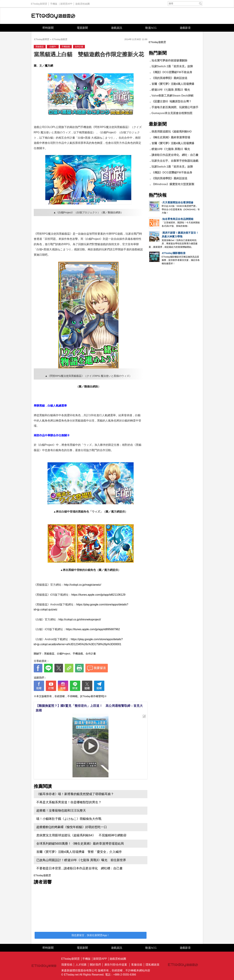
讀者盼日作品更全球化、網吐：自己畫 (175, 155)
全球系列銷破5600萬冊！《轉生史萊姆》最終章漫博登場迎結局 (80, 844)
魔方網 (49, 66)
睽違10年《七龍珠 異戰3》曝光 (171, 90)
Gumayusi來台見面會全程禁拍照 (172, 113)
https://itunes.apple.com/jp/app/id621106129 (98, 595)
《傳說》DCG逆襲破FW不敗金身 (172, 72)
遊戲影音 (185, 28)
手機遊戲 (66, 47)
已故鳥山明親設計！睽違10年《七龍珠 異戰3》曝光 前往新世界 (81, 860)
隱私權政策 (153, 965)
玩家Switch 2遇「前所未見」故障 (172, 66)
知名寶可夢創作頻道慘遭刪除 (169, 60)
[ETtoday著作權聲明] (92, 696)
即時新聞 (48, 28)
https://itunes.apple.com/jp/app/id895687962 (93, 629)
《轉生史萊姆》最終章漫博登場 (171, 137)
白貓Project (64, 654)
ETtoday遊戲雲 (53, 16)
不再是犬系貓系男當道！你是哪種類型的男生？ (69, 802)
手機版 (54, 3)
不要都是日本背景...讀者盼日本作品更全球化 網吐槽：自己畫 (79, 868)
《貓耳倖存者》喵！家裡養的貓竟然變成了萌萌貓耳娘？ (75, 794)
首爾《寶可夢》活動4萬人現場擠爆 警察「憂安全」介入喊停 (79, 852)
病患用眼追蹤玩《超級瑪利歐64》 (172, 132)
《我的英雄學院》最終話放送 (169, 78)
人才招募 (81, 965)
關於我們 (95, 965)
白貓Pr (53, 47)
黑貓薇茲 (40, 47)
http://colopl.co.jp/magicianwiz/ (83, 585)
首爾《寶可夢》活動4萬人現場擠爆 (173, 84)
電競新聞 (82, 28)
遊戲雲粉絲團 (82, 3)
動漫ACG (151, 28)
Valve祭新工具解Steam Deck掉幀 (173, 96)
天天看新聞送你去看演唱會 (178, 202)
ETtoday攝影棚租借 (174, 253)
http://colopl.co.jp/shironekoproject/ (80, 619)
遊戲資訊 (117, 28)
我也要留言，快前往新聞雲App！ (91, 935)
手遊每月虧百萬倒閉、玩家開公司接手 (175, 107)
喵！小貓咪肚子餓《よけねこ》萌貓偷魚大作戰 (69, 819)
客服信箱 (137, 965)
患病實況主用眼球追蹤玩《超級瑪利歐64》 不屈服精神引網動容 (81, 835)
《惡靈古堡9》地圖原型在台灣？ (172, 101)
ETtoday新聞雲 (39, 3)
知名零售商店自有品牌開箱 (178, 219)
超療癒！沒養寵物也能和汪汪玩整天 (61, 811)
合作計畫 (79, 47)
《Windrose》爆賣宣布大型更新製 (173, 184)
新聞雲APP (66, 3)
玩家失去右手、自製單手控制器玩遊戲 (175, 161)
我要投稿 (67, 965)
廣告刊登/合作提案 (116, 965)
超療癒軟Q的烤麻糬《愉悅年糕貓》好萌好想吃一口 (72, 827)
